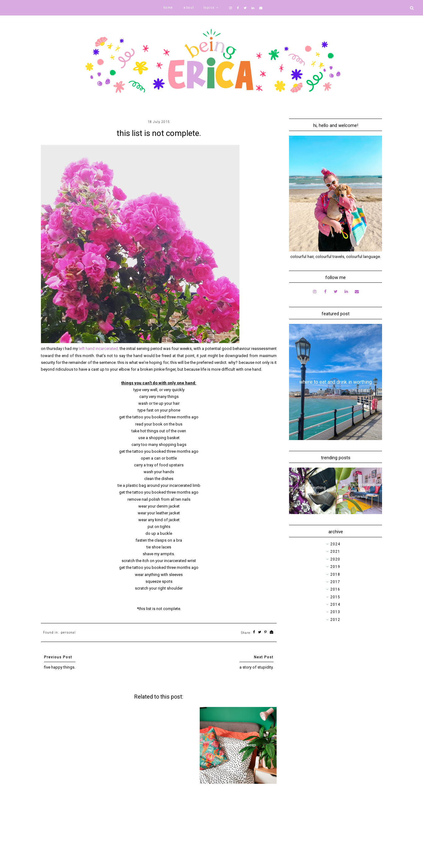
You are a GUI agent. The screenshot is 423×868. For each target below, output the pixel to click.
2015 (335, 597)
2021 (335, 552)
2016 (335, 589)
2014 (335, 604)
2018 (335, 574)
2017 (335, 582)
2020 (335, 559)
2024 (335, 544)
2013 (335, 612)
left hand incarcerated (98, 349)
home (168, 8)
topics (209, 8)
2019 (335, 567)
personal (68, 632)
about (189, 8)
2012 (335, 620)
